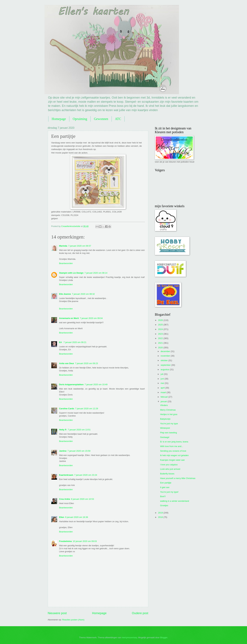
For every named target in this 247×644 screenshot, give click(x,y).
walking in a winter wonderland (175, 501)
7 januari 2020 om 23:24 (86, 475)
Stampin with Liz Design (71, 273)
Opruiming (80, 119)
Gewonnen (101, 119)
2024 (161, 329)
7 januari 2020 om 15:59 (79, 451)
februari (165, 397)
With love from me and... (172, 446)
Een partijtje (166, 483)
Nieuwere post (57, 613)
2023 (161, 334)
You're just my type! (169, 492)
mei (163, 383)
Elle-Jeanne (65, 294)
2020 (161, 348)
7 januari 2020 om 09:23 (86, 363)
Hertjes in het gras (169, 414)
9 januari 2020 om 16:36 (77, 517)
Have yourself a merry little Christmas (178, 478)
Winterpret (165, 428)
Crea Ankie (65, 499)
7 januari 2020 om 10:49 (96, 384)
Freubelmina (65, 541)
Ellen (62, 517)
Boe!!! (163, 496)
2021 (161, 343)
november (166, 356)
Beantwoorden (66, 263)
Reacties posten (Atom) (73, 620)
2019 (161, 513)
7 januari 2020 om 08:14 (96, 273)
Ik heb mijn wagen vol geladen (174, 455)
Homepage (59, 119)
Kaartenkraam (66, 475)
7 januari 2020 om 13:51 (79, 430)
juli (162, 374)
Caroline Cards (67, 409)
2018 (161, 517)
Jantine (63, 451)
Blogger (164, 637)
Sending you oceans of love (173, 451)
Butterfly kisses (167, 474)
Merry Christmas (168, 410)
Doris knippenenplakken (71, 384)
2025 (161, 325)
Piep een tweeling (169, 433)
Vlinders (164, 405)
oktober (165, 360)
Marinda (63, 246)
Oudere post (140, 613)
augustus (165, 369)
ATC (118, 119)
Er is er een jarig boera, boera (174, 442)
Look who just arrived (170, 469)
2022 (161, 338)
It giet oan (165, 487)
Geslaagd (165, 437)
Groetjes (164, 505)
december (166, 351)
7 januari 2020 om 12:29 (87, 409)
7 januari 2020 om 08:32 (83, 294)
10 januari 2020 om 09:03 (85, 541)
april (163, 388)
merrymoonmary (129, 637)
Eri (61, 342)
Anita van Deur (67, 363)
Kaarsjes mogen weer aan (173, 460)
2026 (161, 320)
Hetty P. (63, 430)
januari (164, 401)
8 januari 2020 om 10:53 (82, 499)
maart (164, 392)
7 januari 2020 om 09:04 (91, 318)
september (166, 365)
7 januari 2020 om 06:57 (80, 246)
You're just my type (169, 424)
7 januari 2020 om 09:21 (75, 342)
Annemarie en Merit (69, 318)
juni (163, 379)
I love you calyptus (169, 465)
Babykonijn (165, 419)
